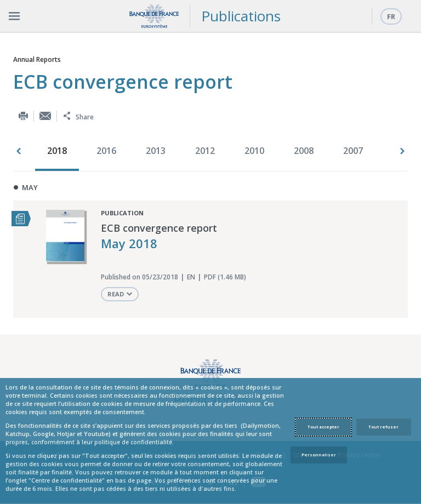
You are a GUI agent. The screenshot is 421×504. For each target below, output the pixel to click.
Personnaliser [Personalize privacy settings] (319, 455)
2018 (57, 151)
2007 (353, 151)
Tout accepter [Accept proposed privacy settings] (323, 427)
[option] (60, 152)
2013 (156, 151)
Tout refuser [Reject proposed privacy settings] (383, 427)
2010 (254, 151)
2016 (106, 151)
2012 (205, 151)
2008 (304, 151)
